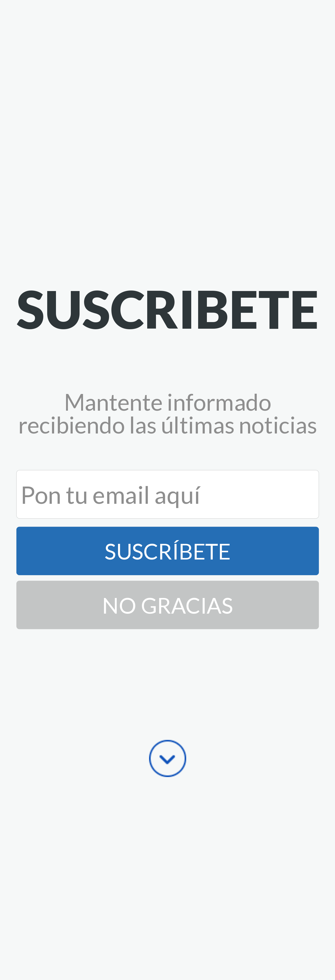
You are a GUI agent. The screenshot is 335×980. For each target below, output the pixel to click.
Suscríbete (168, 551)
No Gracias (167, 605)
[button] (167, 309)
